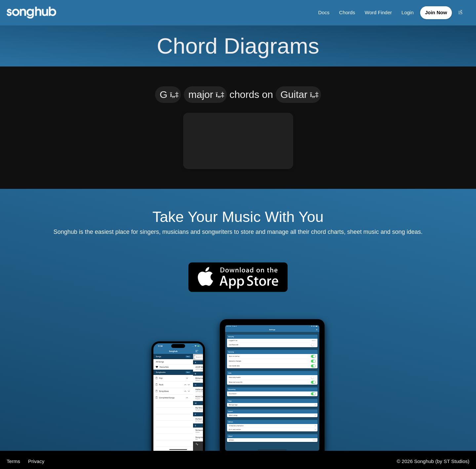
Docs (319, 11)
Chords (342, 11)
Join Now (434, 11)
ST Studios (456, 458)
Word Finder (374, 11)
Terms (14, 458)
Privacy (36, 458)
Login (404, 11)
